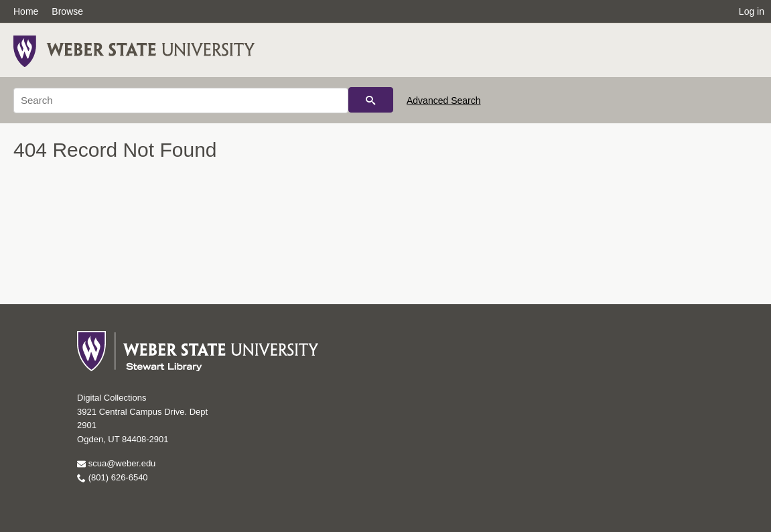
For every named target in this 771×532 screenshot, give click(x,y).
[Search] (181, 101)
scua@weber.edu (116, 463)
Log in (752, 11)
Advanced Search (444, 101)
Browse (67, 11)
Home (26, 11)
